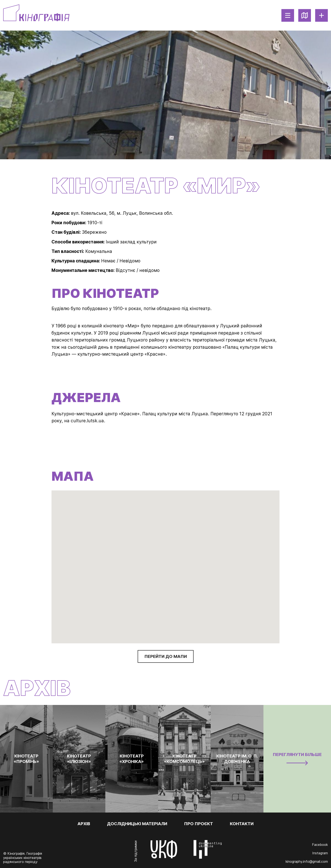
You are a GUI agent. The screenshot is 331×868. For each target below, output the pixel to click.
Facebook (320, 845)
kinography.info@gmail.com (307, 861)
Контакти (242, 824)
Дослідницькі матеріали (137, 824)
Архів (84, 824)
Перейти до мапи (166, 656)
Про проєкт (199, 824)
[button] (234, 577)
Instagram (320, 853)
